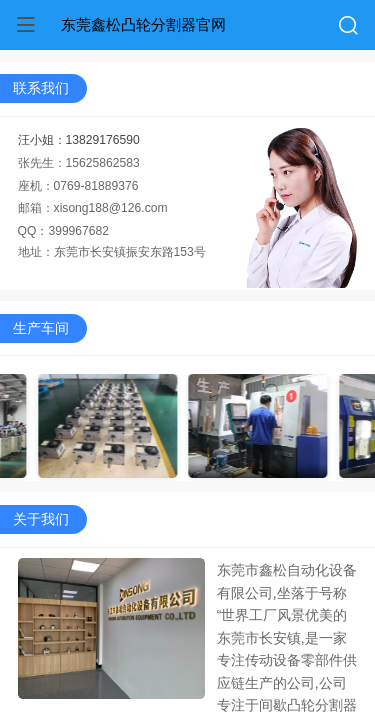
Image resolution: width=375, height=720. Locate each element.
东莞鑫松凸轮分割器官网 (143, 24)
